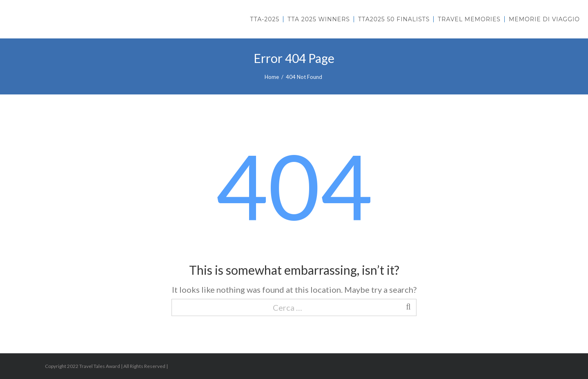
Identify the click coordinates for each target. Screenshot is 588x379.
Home (272, 77)
